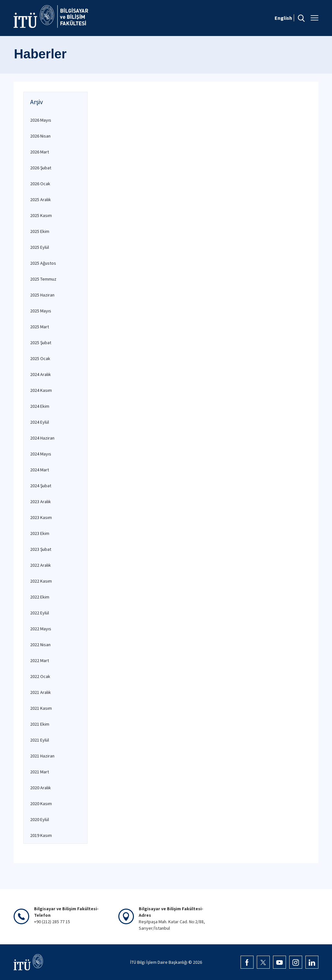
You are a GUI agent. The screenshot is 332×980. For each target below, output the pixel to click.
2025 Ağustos (43, 263)
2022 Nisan (40, 645)
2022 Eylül (40, 613)
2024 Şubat (41, 486)
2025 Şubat (41, 343)
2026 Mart (40, 152)
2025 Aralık (41, 200)
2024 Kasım (41, 390)
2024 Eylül (40, 422)
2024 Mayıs (41, 454)
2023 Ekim (40, 533)
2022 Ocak (40, 676)
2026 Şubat (41, 168)
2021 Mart (40, 772)
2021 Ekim (40, 724)
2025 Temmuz (43, 279)
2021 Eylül (40, 740)
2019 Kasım (41, 835)
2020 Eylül (40, 819)
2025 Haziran (42, 295)
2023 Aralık (41, 502)
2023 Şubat (41, 549)
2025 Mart (40, 327)
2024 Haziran (42, 438)
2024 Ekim (40, 406)
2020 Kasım (41, 804)
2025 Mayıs (41, 311)
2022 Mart (40, 660)
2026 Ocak (40, 184)
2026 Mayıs (41, 120)
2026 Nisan (40, 136)
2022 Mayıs (41, 629)
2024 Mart (40, 470)
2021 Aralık (41, 692)
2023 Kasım (41, 517)
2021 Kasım (41, 708)
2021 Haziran (42, 756)
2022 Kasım (41, 581)
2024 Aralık (41, 374)
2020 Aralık (41, 788)
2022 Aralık (41, 565)
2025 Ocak (40, 358)
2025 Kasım (41, 215)
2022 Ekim (40, 597)
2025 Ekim (40, 231)
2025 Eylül (40, 247)
